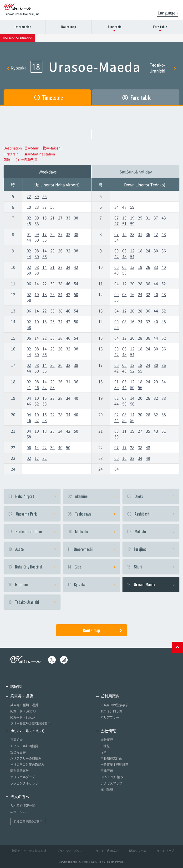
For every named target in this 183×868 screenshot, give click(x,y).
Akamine (91, 496)
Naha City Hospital (32, 567)
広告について (20, 812)
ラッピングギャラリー (26, 783)
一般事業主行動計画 (114, 764)
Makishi (151, 532)
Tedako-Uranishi (163, 68)
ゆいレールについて (27, 731)
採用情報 (107, 789)
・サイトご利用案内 (106, 851)
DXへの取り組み (112, 777)
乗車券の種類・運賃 (24, 705)
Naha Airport (32, 496)
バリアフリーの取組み (26, 758)
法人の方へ (20, 796)
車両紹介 (16, 740)
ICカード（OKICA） (24, 711)
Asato (32, 549)
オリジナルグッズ (23, 777)
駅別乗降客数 (20, 771)
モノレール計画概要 (24, 746)
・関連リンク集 (136, 851)
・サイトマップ (164, 851)
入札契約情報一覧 (23, 805)
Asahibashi (151, 514)
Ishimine (32, 584)
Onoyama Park (32, 514)
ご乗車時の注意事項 (114, 705)
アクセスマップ (111, 783)
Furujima (151, 549)
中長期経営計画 (111, 758)
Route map (69, 27)
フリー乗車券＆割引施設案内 (30, 723)
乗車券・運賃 (22, 696)
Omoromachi (91, 549)
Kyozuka (17, 68)
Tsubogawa (91, 514)
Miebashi (91, 532)
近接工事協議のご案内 (28, 821)
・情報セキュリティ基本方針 (28, 851)
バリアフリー (110, 717)
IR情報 (105, 746)
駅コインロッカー (113, 711)
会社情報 (108, 731)
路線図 (16, 686)
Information (23, 27)
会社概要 (107, 740)
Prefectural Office (32, 532)
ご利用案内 (110, 696)
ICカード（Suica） (23, 717)
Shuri (151, 567)
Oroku (151, 496)
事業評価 (107, 771)
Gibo (91, 567)
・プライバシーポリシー (70, 851)
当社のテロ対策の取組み (27, 764)
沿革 (104, 752)
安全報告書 (18, 752)
